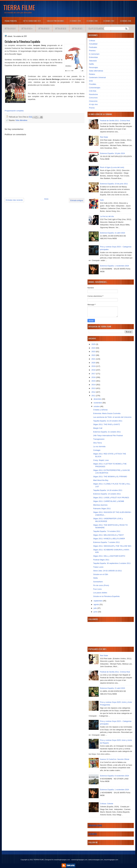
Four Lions (97, 589)
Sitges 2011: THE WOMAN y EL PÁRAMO (110, 477)
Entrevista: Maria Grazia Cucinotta (107, 413)
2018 (94, 370)
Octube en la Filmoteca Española (106, 596)
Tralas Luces (98, 567)
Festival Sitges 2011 (101, 560)
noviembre (98, 403)
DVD (91, 81)
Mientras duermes (100, 505)
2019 (94, 366)
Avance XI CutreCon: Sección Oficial (115, 759)
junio (96, 612)
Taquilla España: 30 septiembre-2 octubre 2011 (112, 563)
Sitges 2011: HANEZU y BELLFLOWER (109, 539)
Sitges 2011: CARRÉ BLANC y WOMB (109, 501)
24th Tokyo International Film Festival (108, 436)
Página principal (11, 21)
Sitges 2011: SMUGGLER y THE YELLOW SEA (112, 546)
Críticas (92, 41)
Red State (104, 137)
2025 (94, 344)
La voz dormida (99, 446)
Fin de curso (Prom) (101, 585)
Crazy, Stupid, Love (101, 460)
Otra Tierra (97, 443)
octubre (97, 406)
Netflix (91, 64)
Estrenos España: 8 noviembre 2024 (114, 776)
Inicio (46, 199)
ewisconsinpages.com (96, 860)
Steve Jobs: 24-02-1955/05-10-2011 (107, 571)
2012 (94, 392)
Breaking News (95, 825)
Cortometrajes (95, 88)
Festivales (93, 47)
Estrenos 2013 (44, 28)
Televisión (93, 61)
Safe (102, 200)
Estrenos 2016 (126, 21)
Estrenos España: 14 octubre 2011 (107, 494)
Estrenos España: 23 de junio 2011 (114, 184)
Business (93, 834)
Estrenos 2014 (27, 28)
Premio (92, 108)
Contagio (97, 450)
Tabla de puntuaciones (55, 21)
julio (96, 608)
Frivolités (93, 84)
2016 (94, 377)
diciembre (98, 399)
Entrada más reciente (14, 200)
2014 (94, 385)
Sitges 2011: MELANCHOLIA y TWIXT (108, 535)
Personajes (93, 67)
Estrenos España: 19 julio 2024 (112, 153)
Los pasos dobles (100, 593)
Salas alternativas (21, 120)
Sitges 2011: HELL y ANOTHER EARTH (109, 556)
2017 (94, 374)
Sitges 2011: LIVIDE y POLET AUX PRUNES (111, 498)
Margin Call (98, 428)
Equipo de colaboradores (98, 28)
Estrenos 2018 (92, 21)
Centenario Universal (97, 77)
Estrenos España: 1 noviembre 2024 (114, 266)
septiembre (98, 601)
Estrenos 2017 (109, 21)
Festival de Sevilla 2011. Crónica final (115, 121)
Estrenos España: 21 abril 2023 (112, 233)
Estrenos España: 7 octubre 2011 (106, 542)
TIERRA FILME (19, 7)
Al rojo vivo (93, 104)
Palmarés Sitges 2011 (102, 509)
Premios (92, 51)
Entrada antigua (77, 200)
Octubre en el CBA (101, 574)
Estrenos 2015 (10, 28)
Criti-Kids (93, 91)
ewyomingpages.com (111, 860)
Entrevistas (93, 57)
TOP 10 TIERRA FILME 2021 (32, 21)
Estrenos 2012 (61, 28)
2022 (94, 355)
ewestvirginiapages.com (79, 860)
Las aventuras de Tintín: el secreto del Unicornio (112, 417)
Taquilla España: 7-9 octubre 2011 (107, 531)
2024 (94, 348)
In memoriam (94, 54)
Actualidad (93, 44)
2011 (94, 396)
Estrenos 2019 (75, 21)
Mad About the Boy (101, 480)
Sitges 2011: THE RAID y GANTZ (106, 424)
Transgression (99, 439)
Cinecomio (93, 101)
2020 (94, 363)
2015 (94, 381)
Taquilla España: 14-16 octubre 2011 (108, 490)
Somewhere (98, 582)
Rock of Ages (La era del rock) (112, 167)
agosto (97, 604)
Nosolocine (93, 94)
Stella (95, 578)
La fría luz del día (107, 216)
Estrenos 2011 (77, 28)
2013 (94, 388)
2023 (94, 352)
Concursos (93, 98)
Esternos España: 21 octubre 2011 (107, 432)
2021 (94, 359)
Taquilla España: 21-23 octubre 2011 (108, 421)
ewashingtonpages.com (62, 860)
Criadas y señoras (100, 410)
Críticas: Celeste (107, 804)
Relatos (92, 74)
